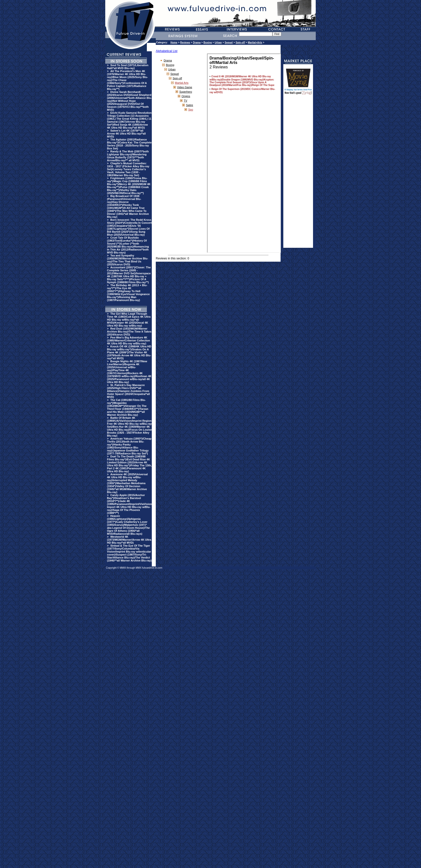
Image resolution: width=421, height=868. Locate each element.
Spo (191, 110)
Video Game (185, 87)
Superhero (186, 92)
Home (174, 42)
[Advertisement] (298, 173)
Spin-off (240, 42)
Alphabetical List (167, 51)
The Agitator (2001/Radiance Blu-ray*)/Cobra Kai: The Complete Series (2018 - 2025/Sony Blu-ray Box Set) (129, 144)
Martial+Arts (255, 42)
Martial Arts (182, 83)
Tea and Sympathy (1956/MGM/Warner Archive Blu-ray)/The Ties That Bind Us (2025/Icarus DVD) (128, 260)
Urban (218, 42)
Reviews (185, 42)
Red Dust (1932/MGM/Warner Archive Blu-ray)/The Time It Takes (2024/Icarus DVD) (129, 332)
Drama (197, 42)
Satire (190, 105)
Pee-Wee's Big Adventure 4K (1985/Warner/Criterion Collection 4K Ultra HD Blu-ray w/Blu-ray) (129, 340)
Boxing (208, 42)
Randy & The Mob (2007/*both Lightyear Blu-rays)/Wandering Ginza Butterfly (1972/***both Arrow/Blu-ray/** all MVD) (128, 156)
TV (185, 101)
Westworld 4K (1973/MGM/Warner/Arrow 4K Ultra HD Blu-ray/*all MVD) (129, 540)
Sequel (229, 42)
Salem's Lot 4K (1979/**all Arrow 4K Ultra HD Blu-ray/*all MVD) (126, 134)
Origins (186, 96)
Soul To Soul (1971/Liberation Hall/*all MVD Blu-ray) (128, 67)
